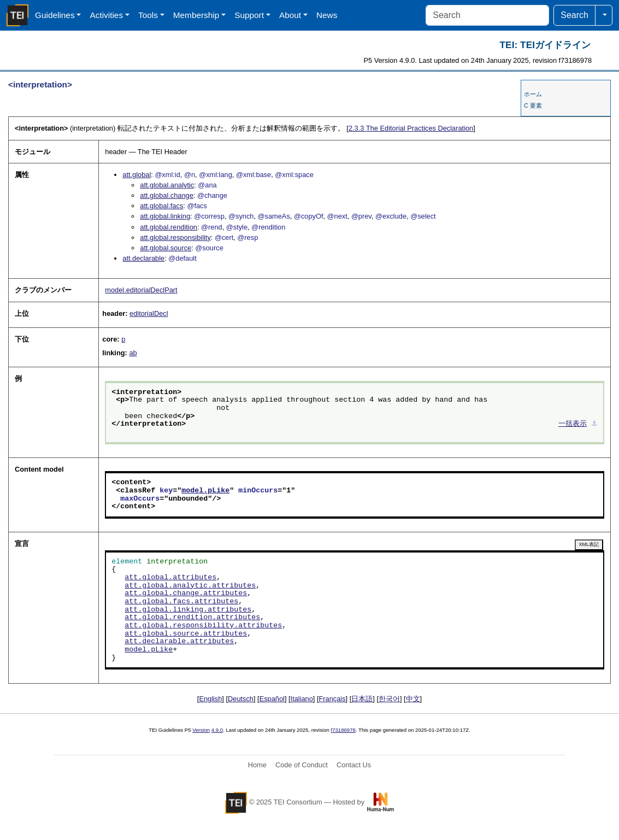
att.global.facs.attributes (181, 602)
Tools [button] (148, 15)
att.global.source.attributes (186, 634)
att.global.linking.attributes (188, 610)
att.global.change (166, 195)
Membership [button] (196, 15)
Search (574, 15)
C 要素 (533, 105)
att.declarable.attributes (179, 642)
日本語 (362, 699)
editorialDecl (149, 313)
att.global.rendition (169, 227)
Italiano (302, 699)
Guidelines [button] (55, 15)
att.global (137, 175)
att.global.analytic (167, 185)
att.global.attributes (170, 578)
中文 (413, 699)
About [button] (290, 15)
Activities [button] (106, 15)
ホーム (533, 94)
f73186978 (343, 730)
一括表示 (573, 424)
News (327, 15)
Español (272, 699)
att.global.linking (165, 216)
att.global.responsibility (175, 237)
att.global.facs (161, 206)
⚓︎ (594, 424)
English (210, 699)
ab (133, 353)
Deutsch (241, 699)
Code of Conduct (302, 765)
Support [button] (249, 15)
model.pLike (205, 491)
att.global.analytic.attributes (190, 586)
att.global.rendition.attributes (192, 618)
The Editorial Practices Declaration (411, 128)
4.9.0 (217, 730)
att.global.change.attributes (186, 594)
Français (332, 699)
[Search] (487, 15)
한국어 (389, 699)
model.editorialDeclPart (141, 290)
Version (201, 730)
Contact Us (354, 765)
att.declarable (143, 258)
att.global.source (166, 248)
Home (257, 765)
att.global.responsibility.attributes (203, 626)
